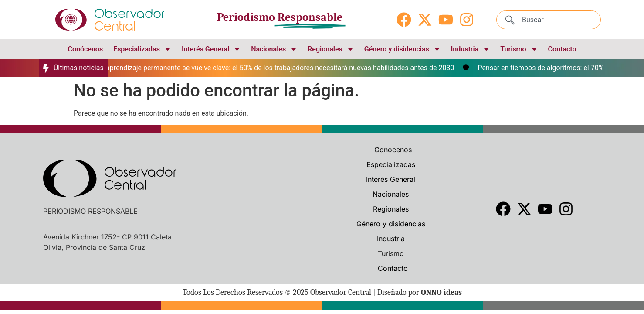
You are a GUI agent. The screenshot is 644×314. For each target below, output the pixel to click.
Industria (471, 49)
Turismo (519, 49)
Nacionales (274, 49)
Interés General (211, 49)
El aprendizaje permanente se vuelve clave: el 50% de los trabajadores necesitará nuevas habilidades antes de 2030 (279, 68)
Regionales (331, 49)
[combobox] (549, 20)
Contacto (562, 49)
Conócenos (85, 49)
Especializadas (142, 49)
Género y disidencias (402, 49)
